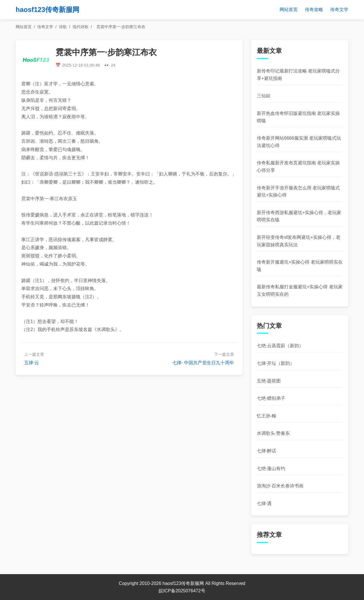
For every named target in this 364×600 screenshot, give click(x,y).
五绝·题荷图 (269, 381)
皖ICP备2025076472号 (182, 591)
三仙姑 (264, 96)
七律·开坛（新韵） (276, 363)
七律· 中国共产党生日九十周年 (203, 363)
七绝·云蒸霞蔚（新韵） (280, 346)
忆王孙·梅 (266, 416)
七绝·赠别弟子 (271, 398)
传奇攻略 (314, 10)
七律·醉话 (266, 451)
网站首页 (289, 10)
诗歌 (63, 27)
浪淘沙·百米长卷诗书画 (280, 486)
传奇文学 (339, 10)
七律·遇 (264, 503)
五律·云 (32, 363)
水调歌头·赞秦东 (273, 433)
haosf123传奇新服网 (47, 10)
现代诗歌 (80, 27)
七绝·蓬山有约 (271, 468)
